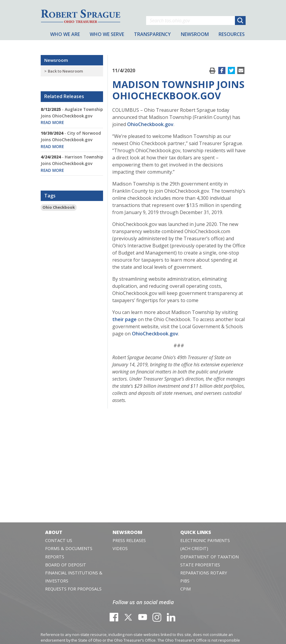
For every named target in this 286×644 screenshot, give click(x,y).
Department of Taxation (210, 557)
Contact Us (59, 540)
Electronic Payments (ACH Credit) (205, 544)
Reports (55, 557)
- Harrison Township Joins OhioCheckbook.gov (72, 164)
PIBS (185, 581)
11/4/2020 (124, 70)
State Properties (200, 565)
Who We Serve (107, 34)
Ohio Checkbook (59, 207)
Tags (50, 196)
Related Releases (64, 96)
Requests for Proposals (73, 589)
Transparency (152, 34)
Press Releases (129, 540)
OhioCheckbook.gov (150, 124)
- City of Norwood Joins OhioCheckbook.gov (71, 140)
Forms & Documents (69, 548)
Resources (232, 34)
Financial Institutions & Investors (74, 577)
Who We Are (65, 34)
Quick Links (196, 532)
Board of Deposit (66, 565)
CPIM (185, 589)
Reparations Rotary (204, 573)
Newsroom (56, 60)
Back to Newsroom (65, 71)
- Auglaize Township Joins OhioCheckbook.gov (72, 116)
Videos (120, 548)
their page (124, 319)
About (54, 532)
